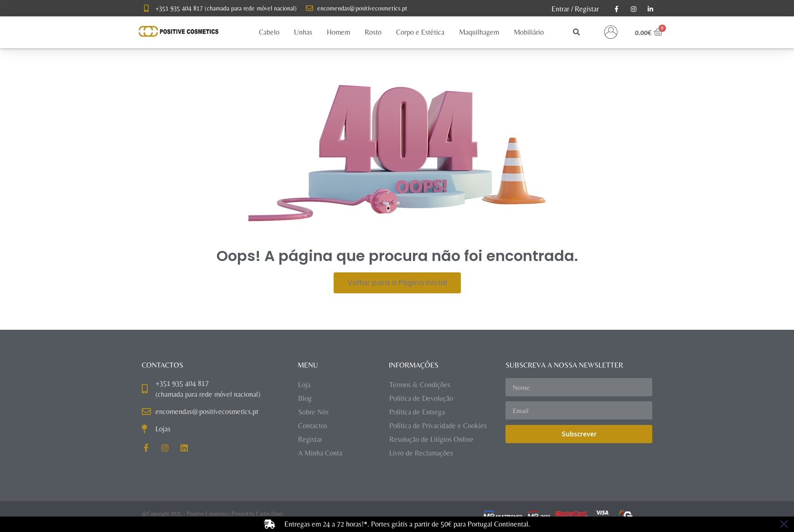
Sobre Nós (313, 412)
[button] (269, 32)
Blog (305, 398)
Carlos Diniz (270, 514)
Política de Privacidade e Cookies (438, 426)
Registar (587, 9)
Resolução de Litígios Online (431, 439)
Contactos (313, 426)
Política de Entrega (417, 412)
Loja (304, 385)
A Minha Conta (320, 453)
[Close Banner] (784, 524)
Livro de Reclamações (421, 453)
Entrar (560, 9)
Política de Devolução (421, 398)
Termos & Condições (420, 385)
